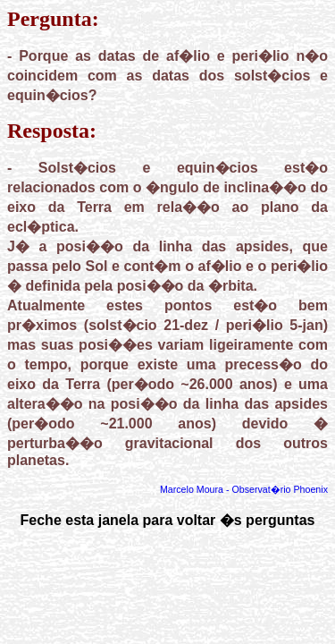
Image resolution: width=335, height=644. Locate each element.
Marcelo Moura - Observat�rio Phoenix (244, 489)
